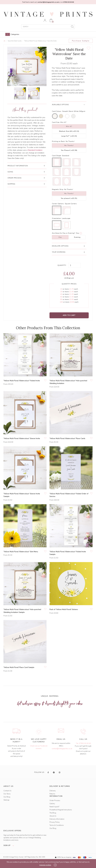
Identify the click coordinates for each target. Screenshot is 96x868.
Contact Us (7, 791)
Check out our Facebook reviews (39, 747)
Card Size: (56, 122)
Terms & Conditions (57, 825)
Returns (52, 794)
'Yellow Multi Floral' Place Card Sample (19, 667)
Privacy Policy (55, 822)
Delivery (53, 791)
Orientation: (57, 218)
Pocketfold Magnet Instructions (61, 810)
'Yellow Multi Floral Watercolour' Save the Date (40, 41)
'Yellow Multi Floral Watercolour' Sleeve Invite (22, 438)
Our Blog (7, 797)
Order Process (55, 801)
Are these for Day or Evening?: (64, 233)
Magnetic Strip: (58, 189)
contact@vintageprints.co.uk (62, 749)
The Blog (53, 813)
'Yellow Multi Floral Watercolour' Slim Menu (21, 552)
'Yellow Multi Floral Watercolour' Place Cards (67, 438)
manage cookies (45, 865)
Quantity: (62, 265)
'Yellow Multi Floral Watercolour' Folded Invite (22, 381)
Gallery (52, 804)
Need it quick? (54, 807)
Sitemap (6, 800)
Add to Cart (69, 315)
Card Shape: (57, 156)
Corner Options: (58, 204)
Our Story (7, 794)
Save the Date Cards (15, 41)
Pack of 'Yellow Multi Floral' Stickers (64, 609)
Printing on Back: (59, 141)
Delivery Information (57, 819)
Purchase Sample (81, 41)
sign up (9, 845)
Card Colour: (57, 111)
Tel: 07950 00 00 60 (83, 743)
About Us (53, 816)
